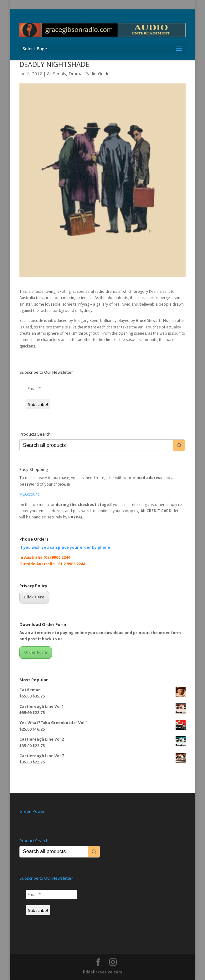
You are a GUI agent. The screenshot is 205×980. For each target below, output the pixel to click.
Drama (76, 74)
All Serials (56, 74)
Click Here (34, 597)
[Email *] (51, 388)
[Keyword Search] (96, 445)
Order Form (36, 652)
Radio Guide (97, 74)
